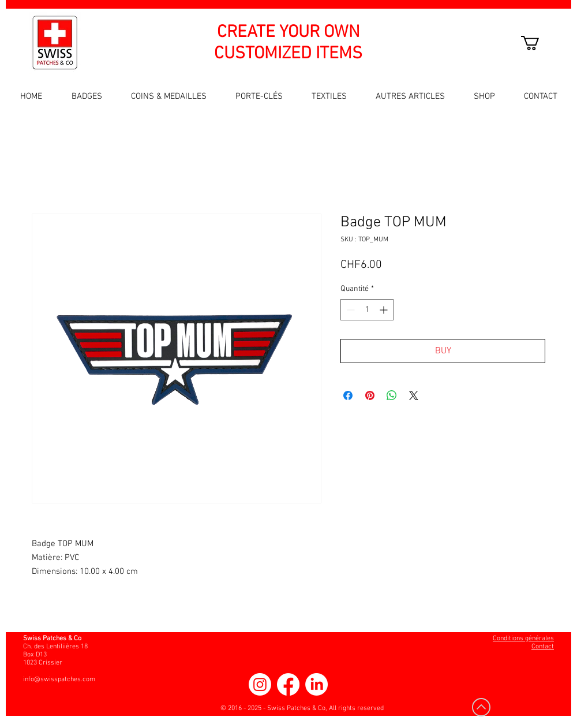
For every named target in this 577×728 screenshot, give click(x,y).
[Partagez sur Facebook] (348, 395)
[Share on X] (414, 395)
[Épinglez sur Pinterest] (370, 395)
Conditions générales (523, 639)
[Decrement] (349, 310)
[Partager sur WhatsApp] (392, 395)
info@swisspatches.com (59, 680)
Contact (543, 647)
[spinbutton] (367, 310)
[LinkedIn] (316, 684)
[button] (539, 43)
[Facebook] (288, 684)
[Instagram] (260, 684)
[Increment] (385, 310)
